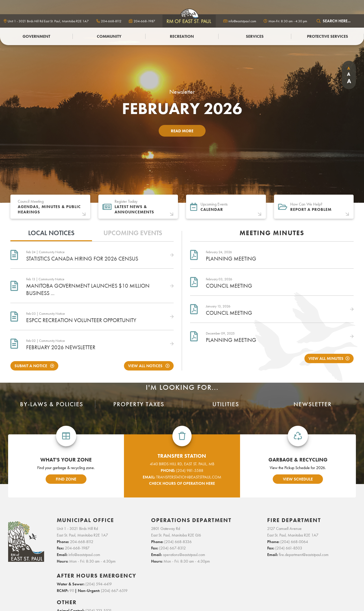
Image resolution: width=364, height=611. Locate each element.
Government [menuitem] (36, 36)
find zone (66, 479)
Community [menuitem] (109, 36)
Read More (182, 131)
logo (189, 21)
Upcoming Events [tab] (133, 233)
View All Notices (146, 366)
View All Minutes (326, 358)
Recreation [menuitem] (182, 36)
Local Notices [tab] (51, 233)
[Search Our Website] (337, 21)
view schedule (298, 479)
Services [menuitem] (255, 36)
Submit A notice (31, 366)
